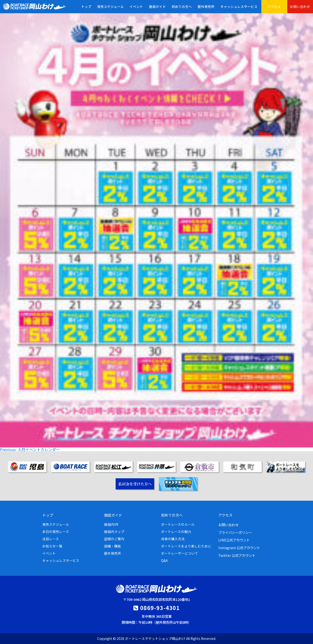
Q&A (164, 560)
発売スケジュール (110, 7)
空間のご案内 (114, 539)
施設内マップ (114, 532)
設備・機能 (113, 546)
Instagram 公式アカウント (239, 548)
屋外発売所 (206, 7)
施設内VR (111, 524)
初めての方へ (182, 7)
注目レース (51, 539)
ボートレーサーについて (180, 553)
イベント (136, 7)
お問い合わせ (300, 7)
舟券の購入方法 (173, 539)
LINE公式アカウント (234, 540)
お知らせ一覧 (52, 546)
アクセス (274, 7)
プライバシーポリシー (235, 532)
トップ (86, 7)
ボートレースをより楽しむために (186, 546)
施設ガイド (157, 7)
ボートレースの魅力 (176, 532)
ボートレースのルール (178, 524)
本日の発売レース (56, 532)
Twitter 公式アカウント (237, 555)
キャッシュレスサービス (239, 7)
